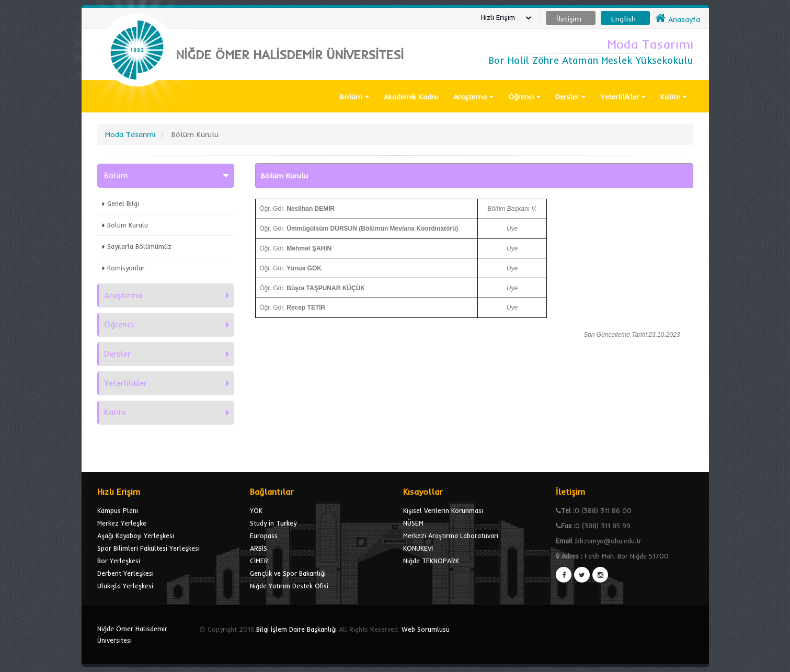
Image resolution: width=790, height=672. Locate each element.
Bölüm (354, 97)
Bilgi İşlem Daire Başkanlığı (296, 629)
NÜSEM (413, 523)
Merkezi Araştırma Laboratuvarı (451, 536)
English (623, 19)
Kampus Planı (118, 510)
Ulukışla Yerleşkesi (125, 586)
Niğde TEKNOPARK (431, 561)
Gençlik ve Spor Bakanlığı (288, 573)
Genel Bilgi (123, 203)
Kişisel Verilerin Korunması (443, 510)
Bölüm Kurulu (128, 225)
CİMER (259, 561)
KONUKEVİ (418, 548)
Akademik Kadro (411, 97)
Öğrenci (524, 97)
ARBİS (259, 548)
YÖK (256, 510)
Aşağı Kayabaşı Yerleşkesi (136, 536)
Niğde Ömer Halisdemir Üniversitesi (132, 634)
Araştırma (473, 97)
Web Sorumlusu (426, 629)
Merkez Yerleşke (122, 523)
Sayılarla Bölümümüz (139, 246)
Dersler (570, 97)
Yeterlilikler (623, 97)
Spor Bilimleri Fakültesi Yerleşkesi (148, 548)
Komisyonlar (126, 268)
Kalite (673, 97)
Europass (264, 536)
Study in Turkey (273, 523)
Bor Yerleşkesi (119, 561)
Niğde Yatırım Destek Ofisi (289, 586)
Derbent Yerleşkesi (125, 573)
